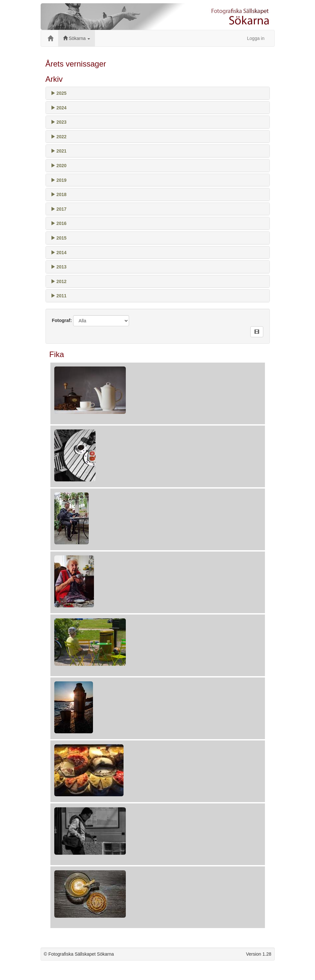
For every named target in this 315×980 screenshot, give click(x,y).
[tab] (158, 93)
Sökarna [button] (77, 38)
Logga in (256, 38)
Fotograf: (62, 320)
